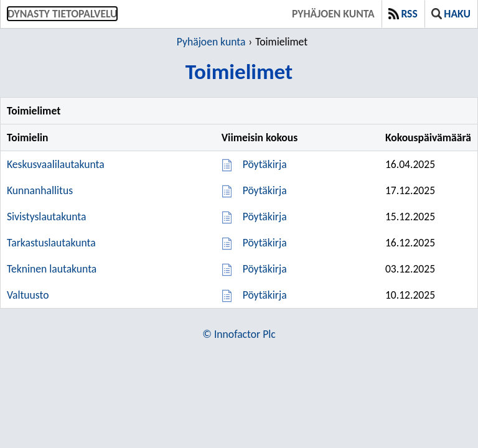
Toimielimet (281, 42)
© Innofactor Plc (239, 334)
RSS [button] (403, 14)
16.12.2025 (410, 243)
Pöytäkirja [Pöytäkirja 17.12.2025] (265, 190)
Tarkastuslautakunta (51, 243)
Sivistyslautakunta (46, 217)
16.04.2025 (410, 164)
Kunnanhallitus (40, 190)
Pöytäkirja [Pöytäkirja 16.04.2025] (265, 164)
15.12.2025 (410, 217)
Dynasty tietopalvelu (62, 14)
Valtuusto (28, 295)
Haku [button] (451, 14)
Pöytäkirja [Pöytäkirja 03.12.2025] (265, 269)
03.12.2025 (410, 269)
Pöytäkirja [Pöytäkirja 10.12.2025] (265, 295)
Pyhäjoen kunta (333, 14)
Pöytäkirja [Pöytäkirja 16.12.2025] (265, 243)
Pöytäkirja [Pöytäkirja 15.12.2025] (265, 217)
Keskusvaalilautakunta (56, 164)
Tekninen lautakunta (52, 269)
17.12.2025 (410, 190)
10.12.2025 (410, 295)
